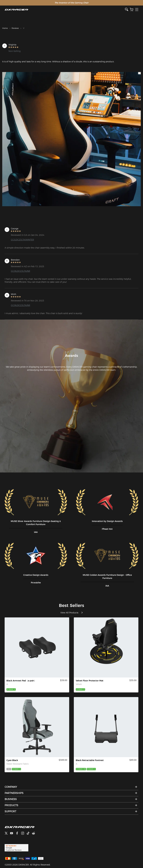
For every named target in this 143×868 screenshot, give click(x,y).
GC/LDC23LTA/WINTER (22, 240)
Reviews (15, 28)
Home (5, 28)
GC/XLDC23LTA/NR (21, 271)
